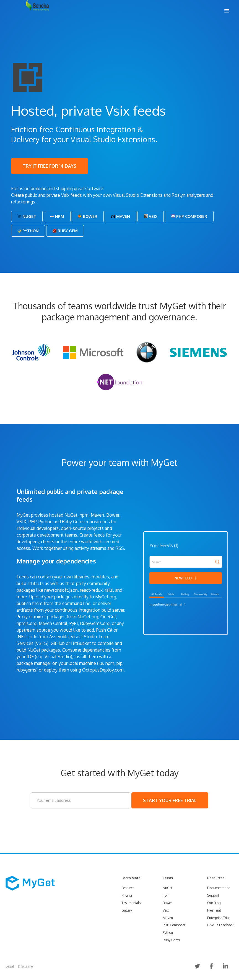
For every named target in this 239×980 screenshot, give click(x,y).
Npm (57, 216)
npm (166, 895)
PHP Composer (189, 216)
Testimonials (131, 903)
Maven (121, 216)
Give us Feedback (220, 925)
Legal (10, 966)
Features (128, 888)
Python (28, 231)
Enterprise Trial (218, 918)
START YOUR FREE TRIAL (170, 800)
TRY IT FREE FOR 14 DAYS (50, 166)
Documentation (219, 888)
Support (213, 895)
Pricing (127, 895)
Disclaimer (26, 966)
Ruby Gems (171, 940)
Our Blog (214, 903)
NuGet (27, 216)
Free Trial (214, 910)
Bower (88, 216)
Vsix (151, 216)
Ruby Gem (65, 231)
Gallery (127, 910)
